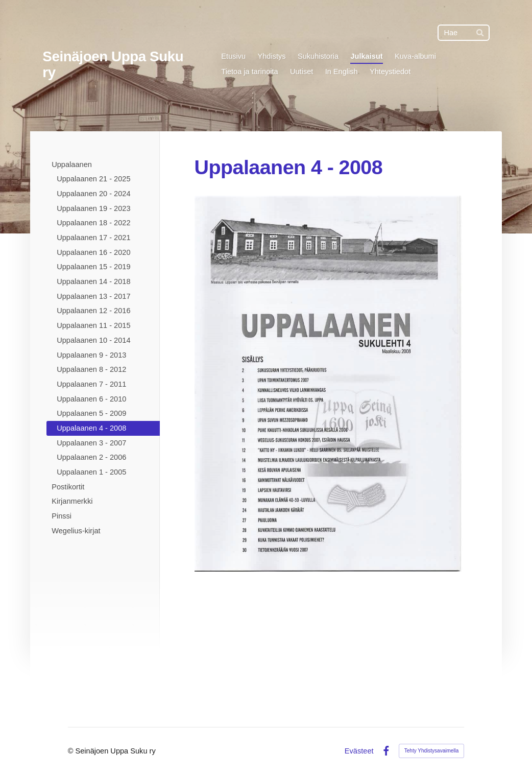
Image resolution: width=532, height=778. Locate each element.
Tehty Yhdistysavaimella (432, 751)
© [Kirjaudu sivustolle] (72, 751)
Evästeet (359, 751)
